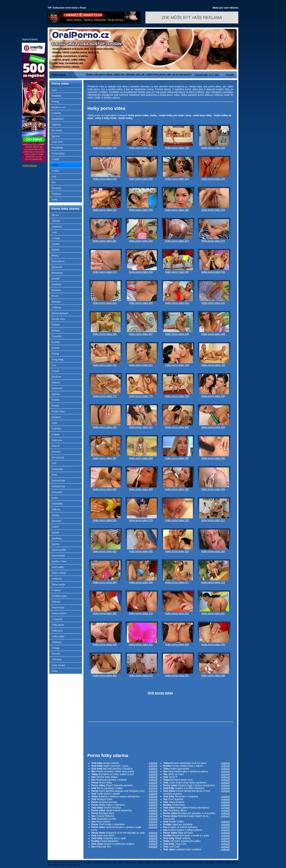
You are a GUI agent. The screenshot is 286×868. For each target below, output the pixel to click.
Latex (55, 423)
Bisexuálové (58, 261)
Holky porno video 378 (213, 582)
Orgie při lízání (196, 833)
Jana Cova (196, 844)
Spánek (55, 532)
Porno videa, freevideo (157, 862)
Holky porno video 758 (177, 148)
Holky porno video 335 (177, 551)
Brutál (55, 296)
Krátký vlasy (58, 411)
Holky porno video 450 (177, 645)
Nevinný (56, 452)
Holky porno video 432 (177, 613)
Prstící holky (124, 783)
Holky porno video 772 (105, 396)
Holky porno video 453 (105, 676)
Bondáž (56, 278)
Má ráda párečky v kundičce (124, 769)
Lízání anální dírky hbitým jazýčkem (196, 783)
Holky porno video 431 (177, 676)
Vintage (56, 648)
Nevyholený (58, 457)
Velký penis (58, 625)
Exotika (56, 342)
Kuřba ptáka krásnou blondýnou (196, 808)
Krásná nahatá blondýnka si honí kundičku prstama (196, 792)
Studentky (57, 579)
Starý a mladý (59, 573)
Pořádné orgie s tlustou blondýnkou (196, 785)
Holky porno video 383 (213, 551)
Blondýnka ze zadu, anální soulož (124, 774)
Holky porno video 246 (213, 179)
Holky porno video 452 (141, 676)
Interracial (57, 388)
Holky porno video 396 (213, 676)
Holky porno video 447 (141, 334)
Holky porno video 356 (141, 210)
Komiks (56, 400)
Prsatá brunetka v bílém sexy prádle (124, 771)
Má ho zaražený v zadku (124, 788)
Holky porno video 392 (177, 489)
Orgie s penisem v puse (124, 766)
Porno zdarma (176, 862)
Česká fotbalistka (124, 841)
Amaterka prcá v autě (124, 838)
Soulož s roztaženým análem (124, 844)
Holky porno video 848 (213, 396)
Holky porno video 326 (177, 520)
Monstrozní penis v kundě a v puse (196, 836)
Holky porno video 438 (141, 272)
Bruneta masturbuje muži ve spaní (196, 763)
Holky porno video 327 (213, 520)
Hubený (56, 382)
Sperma (56, 136)
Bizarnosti (57, 267)
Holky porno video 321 (141, 427)
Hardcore (56, 377)
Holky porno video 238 (213, 148)
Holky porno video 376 (141, 613)
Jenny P (196, 777)
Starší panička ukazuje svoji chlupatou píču (124, 791)
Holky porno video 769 (177, 365)
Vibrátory (57, 194)
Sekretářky (57, 504)
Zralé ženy (57, 142)
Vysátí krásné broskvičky (124, 810)
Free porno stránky (194, 862)
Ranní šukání (124, 822)
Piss (54, 182)
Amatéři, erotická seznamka (98, 862)
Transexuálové (59, 613)
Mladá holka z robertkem (124, 805)
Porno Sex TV (73, 864)
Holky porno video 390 (177, 458)
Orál (54, 176)
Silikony (56, 509)
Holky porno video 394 (213, 489)
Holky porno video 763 (105, 365)
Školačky (56, 188)
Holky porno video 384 (105, 582)
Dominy (56, 330)
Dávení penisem (60, 313)
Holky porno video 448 (177, 334)
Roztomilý (57, 492)
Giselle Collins (196, 822)
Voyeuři (56, 654)
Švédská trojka (59, 596)
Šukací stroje (58, 584)
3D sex (55, 215)
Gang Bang (57, 359)
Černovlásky (58, 153)
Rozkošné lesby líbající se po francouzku (196, 817)
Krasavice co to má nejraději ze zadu (124, 833)
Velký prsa (57, 631)
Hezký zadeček (124, 763)
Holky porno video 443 (177, 303)
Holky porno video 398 (141, 489)
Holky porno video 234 (105, 179)
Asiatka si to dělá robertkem (196, 788)
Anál (54, 90)
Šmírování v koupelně (196, 797)
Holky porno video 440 (213, 272)
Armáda (56, 238)
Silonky (56, 515)
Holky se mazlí (196, 774)
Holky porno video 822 (141, 365)
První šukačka (196, 799)
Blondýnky (57, 148)
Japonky (56, 394)
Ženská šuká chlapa (124, 777)
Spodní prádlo (59, 550)
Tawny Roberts (196, 802)
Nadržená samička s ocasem (124, 780)
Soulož (55, 527)
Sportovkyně (58, 555)
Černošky (57, 336)
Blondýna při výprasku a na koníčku (196, 813)
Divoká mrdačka (124, 808)
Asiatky (56, 244)
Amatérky (57, 227)
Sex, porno (118, 862)
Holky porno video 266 (105, 427)
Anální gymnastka (196, 769)
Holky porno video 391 (213, 458)
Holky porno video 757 (141, 148)
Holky (55, 165)
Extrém (55, 348)
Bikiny (55, 255)
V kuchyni (57, 619)
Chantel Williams (124, 816)
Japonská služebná (196, 824)
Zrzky (55, 199)
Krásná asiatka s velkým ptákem (196, 830)
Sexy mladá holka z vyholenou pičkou (196, 771)
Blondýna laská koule (196, 780)
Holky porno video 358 (177, 210)
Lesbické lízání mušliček (196, 849)
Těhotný (56, 602)
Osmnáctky (57, 469)
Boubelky (57, 284)
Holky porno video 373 (177, 241)
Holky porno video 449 (213, 334)
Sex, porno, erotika (135, 862)
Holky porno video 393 (213, 427)
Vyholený (57, 659)
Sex (63, 864)
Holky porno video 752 (105, 148)
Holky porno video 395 (105, 520)
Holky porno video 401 (141, 645)
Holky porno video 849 (177, 427)
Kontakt (230, 75)
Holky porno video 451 (213, 613)
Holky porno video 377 (177, 582)
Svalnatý (56, 590)
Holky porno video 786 (177, 396)
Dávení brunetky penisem (124, 785)
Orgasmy (56, 124)
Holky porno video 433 (105, 645)
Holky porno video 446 (105, 334)
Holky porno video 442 (141, 303)
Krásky (55, 405)
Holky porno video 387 (105, 458)
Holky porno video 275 (141, 520)
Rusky (55, 498)
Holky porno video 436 (141, 551)
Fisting (55, 101)
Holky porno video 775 (141, 396)
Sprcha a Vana (59, 561)
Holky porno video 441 (105, 303)
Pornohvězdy (58, 480)
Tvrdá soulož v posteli (124, 794)
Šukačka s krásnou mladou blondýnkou (124, 797)
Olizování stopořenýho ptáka (196, 841)
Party (54, 475)
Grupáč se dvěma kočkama (196, 827)
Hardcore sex (58, 107)
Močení (56, 446)
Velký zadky (58, 636)
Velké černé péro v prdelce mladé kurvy (124, 829)
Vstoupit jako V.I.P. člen (207, 75)
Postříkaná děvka (196, 810)
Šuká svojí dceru (124, 836)
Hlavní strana (58, 75)
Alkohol (56, 221)
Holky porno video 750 (213, 365)
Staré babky (58, 567)
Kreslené (56, 417)
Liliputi (56, 434)
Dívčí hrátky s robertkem (124, 824)
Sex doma (57, 130)
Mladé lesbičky (196, 838)
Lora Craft (196, 847)
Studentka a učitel (124, 819)
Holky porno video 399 (105, 489)
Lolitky (55, 171)
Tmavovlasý (58, 607)
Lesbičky (56, 113)
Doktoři (56, 325)
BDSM (55, 250)
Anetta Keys (196, 805)
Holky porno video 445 (105, 551)
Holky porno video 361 (105, 241)
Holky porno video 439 (177, 272)
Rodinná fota (58, 486)
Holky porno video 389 (141, 458)
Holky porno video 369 (141, 241)
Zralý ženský (58, 665)
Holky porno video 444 (213, 303)
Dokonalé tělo (124, 847)
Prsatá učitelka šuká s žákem (196, 766)
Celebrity (56, 307)
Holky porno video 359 (213, 210)
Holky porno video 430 (213, 645)
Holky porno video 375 (105, 272)
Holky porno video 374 (213, 241)
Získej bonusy (30, 166)
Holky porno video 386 (141, 582)
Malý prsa (57, 440)
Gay (54, 365)
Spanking (57, 538)
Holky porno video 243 (177, 179)
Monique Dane (124, 799)
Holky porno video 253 (105, 210)
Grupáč (55, 159)
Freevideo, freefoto (214, 862)
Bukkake (56, 302)
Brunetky (56, 96)
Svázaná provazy (124, 802)
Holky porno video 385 (105, 613)
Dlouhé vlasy (58, 319)
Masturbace (58, 119)
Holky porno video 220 (141, 179)
